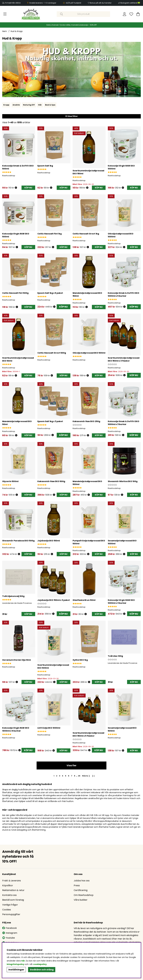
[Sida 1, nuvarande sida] (54, 776)
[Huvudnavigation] (5, 14)
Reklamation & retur (13, 890)
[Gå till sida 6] (69, 776)
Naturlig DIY (29, 105)
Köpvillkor (8, 885)
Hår (40, 105)
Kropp (6, 105)
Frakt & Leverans (12, 881)
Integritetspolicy (15, 964)
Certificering (81, 890)
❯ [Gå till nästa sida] (86, 776)
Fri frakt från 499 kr (13, 3)
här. (24, 961)
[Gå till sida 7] (72, 776)
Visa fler (71, 765)
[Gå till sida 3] (60, 776)
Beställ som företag (13, 900)
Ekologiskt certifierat (130, 3)
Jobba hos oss (82, 881)
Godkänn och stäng (42, 970)
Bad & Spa (50, 105)
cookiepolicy (40, 964)
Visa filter (72, 116)
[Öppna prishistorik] (16, 188)
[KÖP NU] (28, 188)
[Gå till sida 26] (79, 776)
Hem (5, 31)
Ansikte (16, 105)
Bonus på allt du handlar (101, 3)
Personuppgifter (11, 914)
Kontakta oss (9, 895)
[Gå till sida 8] (75, 776)
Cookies (7, 910)
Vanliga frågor (10, 905)
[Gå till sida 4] (63, 776)
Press (77, 885)
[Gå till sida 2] (57, 776)
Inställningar (16, 970)
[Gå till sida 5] (66, 776)
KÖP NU (63, 307)
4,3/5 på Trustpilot (73, 3)
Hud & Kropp (17, 31)
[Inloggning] (124, 14)
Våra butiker (81, 900)
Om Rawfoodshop (84, 895)
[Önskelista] (131, 14)
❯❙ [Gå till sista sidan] (93, 776)
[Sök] (83, 14)
